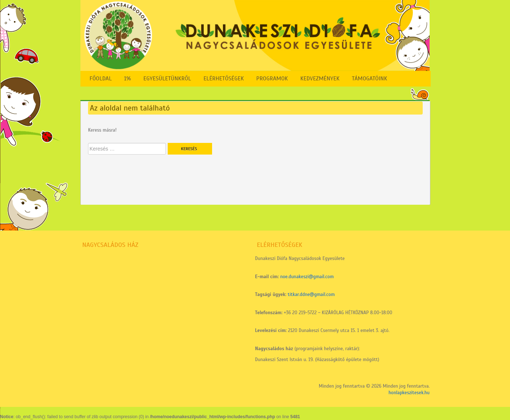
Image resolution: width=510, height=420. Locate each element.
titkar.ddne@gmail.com (311, 295)
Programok (272, 79)
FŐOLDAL (101, 79)
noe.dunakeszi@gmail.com (307, 277)
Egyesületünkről (167, 79)
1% (127, 79)
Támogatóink (369, 79)
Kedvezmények (320, 79)
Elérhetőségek (224, 79)
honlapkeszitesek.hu (409, 393)
